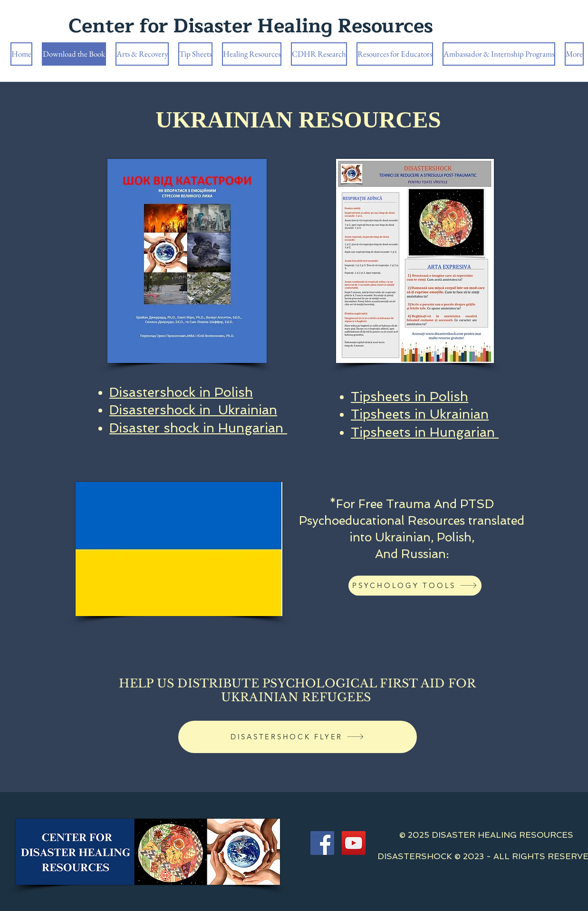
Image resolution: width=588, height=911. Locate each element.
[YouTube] (354, 843)
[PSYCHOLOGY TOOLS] (415, 586)
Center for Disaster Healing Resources (251, 26)
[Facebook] (322, 843)
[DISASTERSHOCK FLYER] (298, 737)
